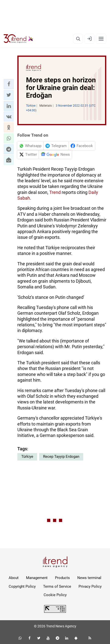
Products (62, 578)
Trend (55, 192)
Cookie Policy (55, 595)
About (14, 578)
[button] (9, 84)
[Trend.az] (18, 39)
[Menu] (101, 39)
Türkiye (27, 457)
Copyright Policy (22, 586)
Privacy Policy (90, 586)
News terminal (89, 578)
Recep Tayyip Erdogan (61, 457)
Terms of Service (57, 586)
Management (37, 578)
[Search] (78, 39)
